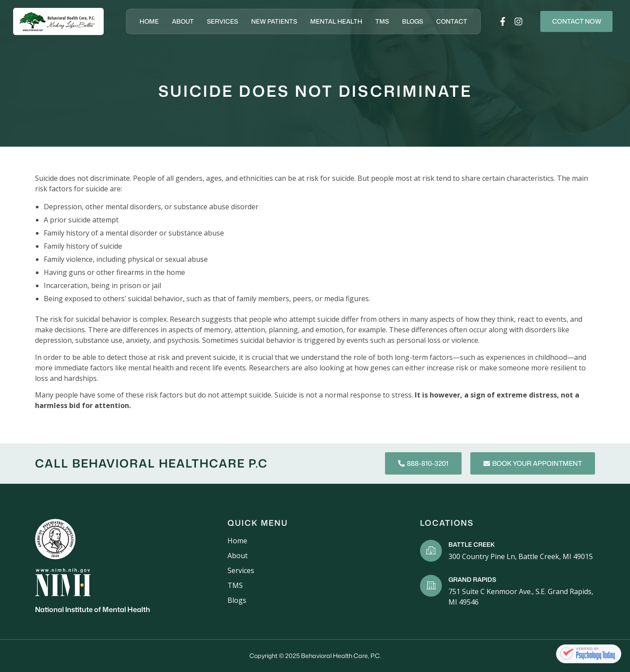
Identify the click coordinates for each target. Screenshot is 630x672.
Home (143, 21)
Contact (446, 21)
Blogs (407, 21)
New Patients (268, 21)
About (177, 21)
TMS (376, 21)
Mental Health (331, 21)
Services (217, 21)
